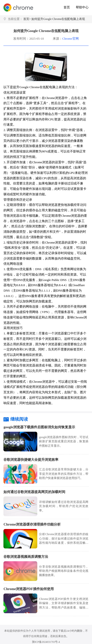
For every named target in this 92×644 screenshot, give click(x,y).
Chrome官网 (71, 39)
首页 (67, 7)
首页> (27, 19)
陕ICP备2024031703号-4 (46, 642)
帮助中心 (82, 7)
